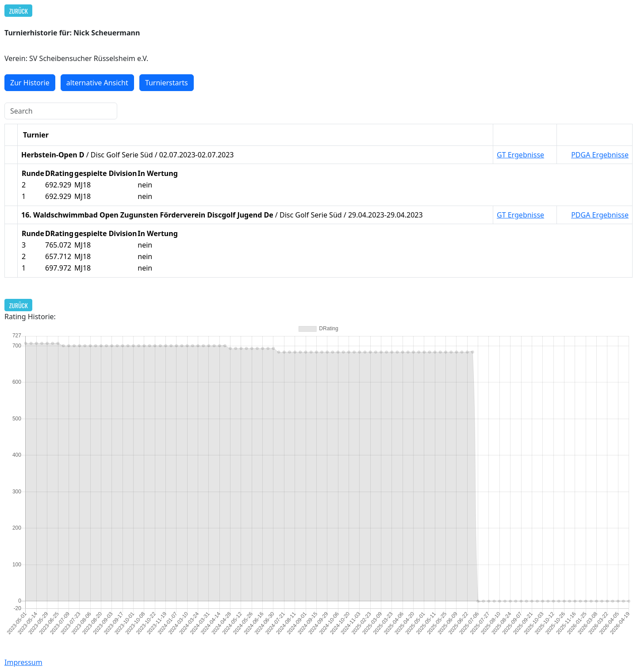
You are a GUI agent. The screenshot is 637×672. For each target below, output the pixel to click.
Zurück (19, 11)
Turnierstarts (167, 83)
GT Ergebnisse (520, 155)
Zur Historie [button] (30, 83)
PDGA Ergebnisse (600, 155)
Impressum (23, 662)
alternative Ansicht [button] (97, 83)
